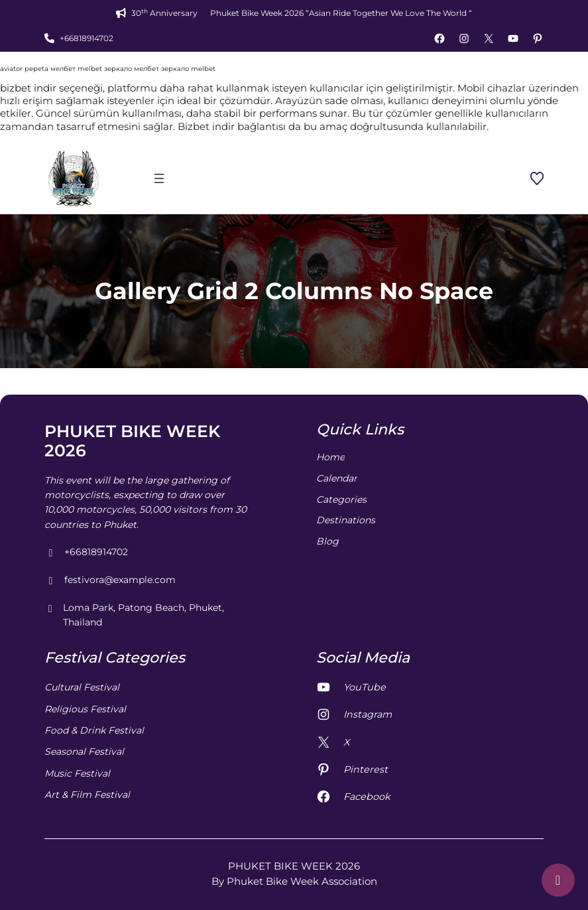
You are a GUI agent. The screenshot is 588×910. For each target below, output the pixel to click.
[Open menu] (159, 178)
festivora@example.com (110, 580)
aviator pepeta (24, 69)
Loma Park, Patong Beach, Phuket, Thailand (134, 616)
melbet (90, 69)
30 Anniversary (164, 13)
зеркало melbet (188, 69)
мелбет (63, 69)
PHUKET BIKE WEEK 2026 (132, 440)
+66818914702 (87, 38)
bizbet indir (28, 88)
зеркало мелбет (132, 69)
